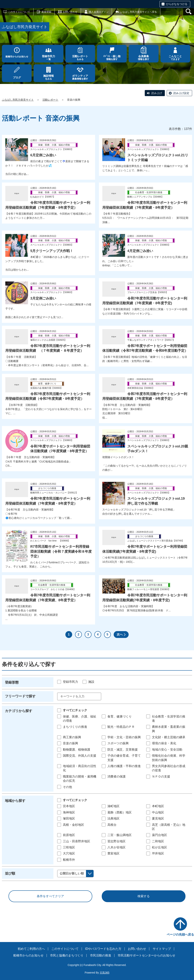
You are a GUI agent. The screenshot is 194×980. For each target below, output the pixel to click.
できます (175, 58)
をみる (80, 58)
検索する (144, 896)
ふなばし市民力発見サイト (18, 100)
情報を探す (112, 58)
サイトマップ (162, 949)
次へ (120, 634)
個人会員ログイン (99, 12)
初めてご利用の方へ (31, 949)
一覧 (48, 58)
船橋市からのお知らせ (17, 57)
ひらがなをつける (177, 4)
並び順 (10, 873)
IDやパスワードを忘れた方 (103, 949)
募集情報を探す (80, 77)
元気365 (104, 973)
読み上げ (157, 93)
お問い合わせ (70, 12)
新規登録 (46, 12)
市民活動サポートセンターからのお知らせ (146, 955)
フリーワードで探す (20, 696)
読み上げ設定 (181, 93)
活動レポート (50, 100)
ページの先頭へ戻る (180, 935)
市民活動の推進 (101, 955)
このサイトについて (19, 12)
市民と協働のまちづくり (67, 955)
